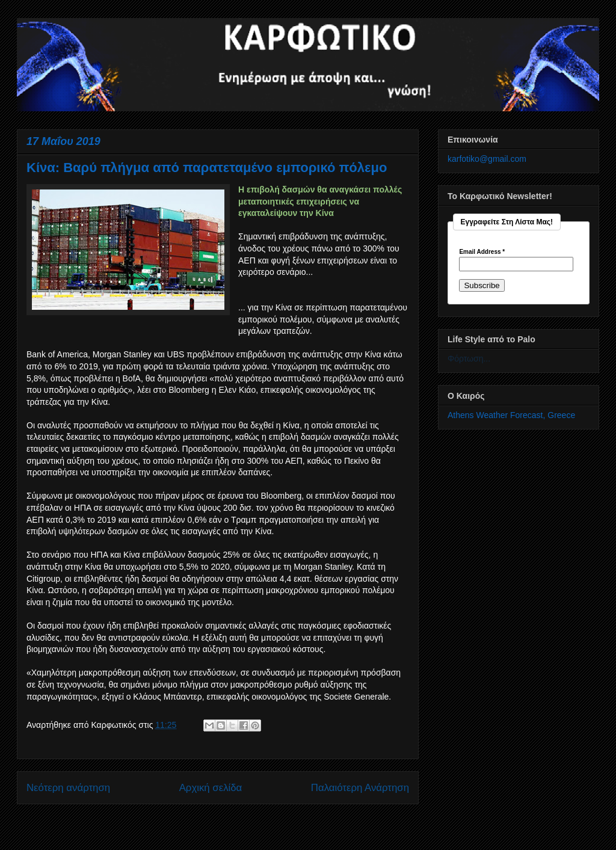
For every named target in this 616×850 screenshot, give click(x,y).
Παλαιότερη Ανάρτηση (360, 788)
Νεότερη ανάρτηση (68, 788)
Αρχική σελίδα (211, 788)
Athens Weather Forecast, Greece (511, 415)
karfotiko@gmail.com (487, 159)
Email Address (482, 252)
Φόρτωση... (469, 359)
